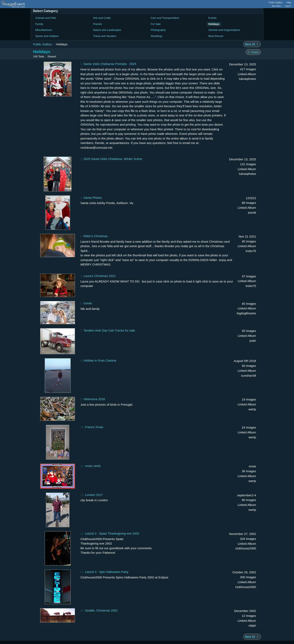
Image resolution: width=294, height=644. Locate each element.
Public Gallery (276, 2)
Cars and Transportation (165, 18)
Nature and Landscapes (107, 30)
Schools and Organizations (224, 30)
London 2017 (94, 495)
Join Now (276, 6)
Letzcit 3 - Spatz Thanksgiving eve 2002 (112, 533)
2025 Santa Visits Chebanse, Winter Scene (113, 159)
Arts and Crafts (102, 18)
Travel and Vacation (105, 36)
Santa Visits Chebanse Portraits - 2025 (110, 64)
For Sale (156, 24)
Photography (158, 30)
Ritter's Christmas (96, 236)
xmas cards (93, 466)
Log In (288, 6)
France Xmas (94, 427)
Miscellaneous (44, 30)
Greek (88, 303)
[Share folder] (253, 52)
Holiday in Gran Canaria (100, 360)
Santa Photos (93, 198)
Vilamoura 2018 (94, 399)
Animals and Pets (46, 18)
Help (289, 2)
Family (39, 24)
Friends (97, 24)
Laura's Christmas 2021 (100, 276)
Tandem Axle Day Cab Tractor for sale (109, 330)
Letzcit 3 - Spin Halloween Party (107, 572)
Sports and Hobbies (47, 36)
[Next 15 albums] (252, 44)
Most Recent (216, 36)
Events (213, 18)
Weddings (157, 36)
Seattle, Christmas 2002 (101, 610)
